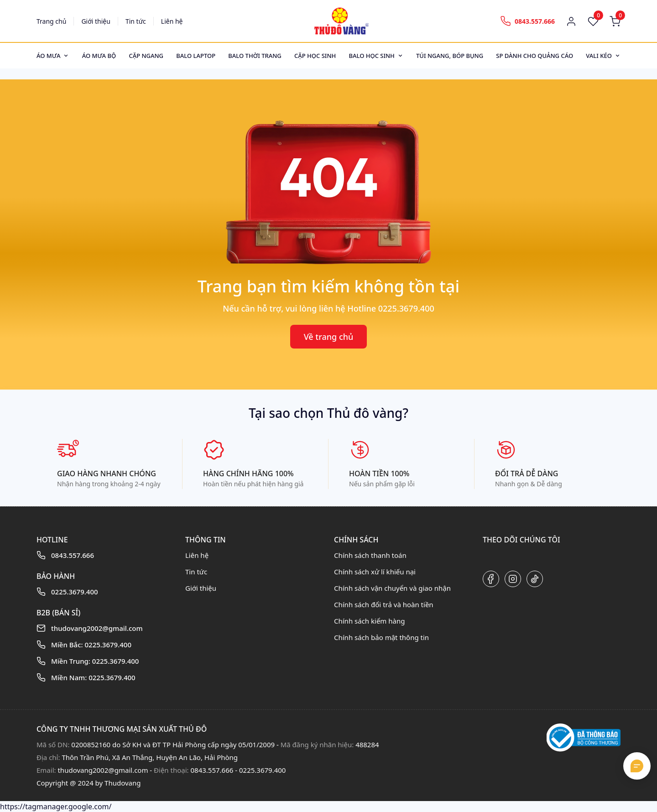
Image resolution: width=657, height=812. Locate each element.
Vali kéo (599, 56)
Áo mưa (48, 56)
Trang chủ (51, 21)
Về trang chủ (329, 337)
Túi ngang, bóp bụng (450, 56)
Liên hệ (172, 21)
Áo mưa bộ (99, 56)
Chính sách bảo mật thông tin (381, 637)
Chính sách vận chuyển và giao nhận (392, 588)
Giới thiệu (96, 21)
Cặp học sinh (315, 56)
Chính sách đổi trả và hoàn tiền (384, 604)
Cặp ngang (146, 56)
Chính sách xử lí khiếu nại (375, 572)
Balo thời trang (255, 56)
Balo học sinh (371, 56)
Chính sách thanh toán (370, 555)
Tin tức (136, 21)
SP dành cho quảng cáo (534, 56)
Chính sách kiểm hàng (369, 621)
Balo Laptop (196, 56)
